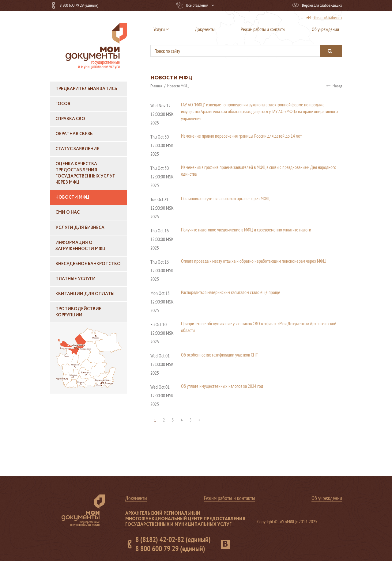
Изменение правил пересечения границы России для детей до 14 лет (241, 136)
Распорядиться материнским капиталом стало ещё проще (231, 292)
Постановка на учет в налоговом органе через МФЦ (225, 198)
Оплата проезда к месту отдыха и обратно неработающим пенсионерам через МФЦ (253, 261)
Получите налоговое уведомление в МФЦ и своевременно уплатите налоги (246, 230)
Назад (334, 86)
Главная (157, 86)
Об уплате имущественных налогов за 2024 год (222, 386)
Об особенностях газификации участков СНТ (219, 355)
